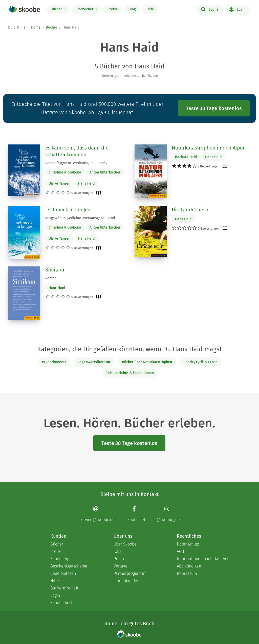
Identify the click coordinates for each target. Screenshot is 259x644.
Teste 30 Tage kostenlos (214, 108)
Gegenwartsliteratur (94, 362)
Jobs (117, 551)
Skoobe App (61, 559)
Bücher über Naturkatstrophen (147, 362)
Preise (113, 9)
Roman (51, 278)
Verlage (121, 566)
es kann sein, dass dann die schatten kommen (77, 151)
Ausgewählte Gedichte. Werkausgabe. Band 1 (81, 218)
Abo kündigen (189, 566)
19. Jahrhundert (54, 362)
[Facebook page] (135, 514)
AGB (180, 551)
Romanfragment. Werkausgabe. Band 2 (76, 163)
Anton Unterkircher (105, 172)
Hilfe (150, 9)
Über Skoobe (125, 544)
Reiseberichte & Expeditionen (130, 373)
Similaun (56, 270)
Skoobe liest (61, 603)
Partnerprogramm (129, 573)
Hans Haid (86, 183)
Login (237, 9)
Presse (120, 559)
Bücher (57, 9)
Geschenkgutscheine (69, 566)
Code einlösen (63, 573)
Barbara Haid (186, 157)
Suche (210, 9)
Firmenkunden (126, 581)
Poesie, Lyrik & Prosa (200, 362)
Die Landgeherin (191, 210)
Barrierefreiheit (64, 588)
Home (36, 27)
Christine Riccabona (65, 172)
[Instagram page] (168, 514)
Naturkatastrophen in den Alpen (209, 148)
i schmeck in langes (68, 210)
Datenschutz (188, 544)
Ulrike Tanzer (59, 183)
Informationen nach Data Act (203, 559)
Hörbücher (85, 9)
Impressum (187, 573)
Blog (132, 9)
